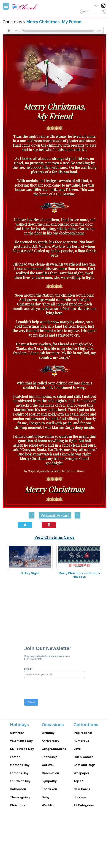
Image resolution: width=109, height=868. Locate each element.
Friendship (50, 757)
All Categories (84, 805)
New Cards (82, 789)
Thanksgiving (20, 797)
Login (96, 5)
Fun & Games (83, 757)
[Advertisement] (54, 610)
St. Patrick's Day (22, 749)
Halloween (18, 789)
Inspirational (83, 733)
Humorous (81, 741)
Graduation (50, 773)
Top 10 (78, 781)
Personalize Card (55, 515)
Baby (46, 797)
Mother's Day (20, 765)
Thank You (49, 789)
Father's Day (19, 773)
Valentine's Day (21, 741)
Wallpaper (81, 773)
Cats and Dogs (84, 765)
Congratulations (54, 749)
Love (77, 749)
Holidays (80, 797)
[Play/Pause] (9, 31)
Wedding (49, 805)
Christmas (17, 805)
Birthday (48, 733)
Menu (6, 6)
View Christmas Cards (54, 537)
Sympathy (49, 781)
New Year (17, 733)
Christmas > (14, 22)
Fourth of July (20, 781)
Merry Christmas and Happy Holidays (79, 575)
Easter (15, 757)
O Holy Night (30, 573)
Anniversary (50, 741)
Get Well (48, 765)
